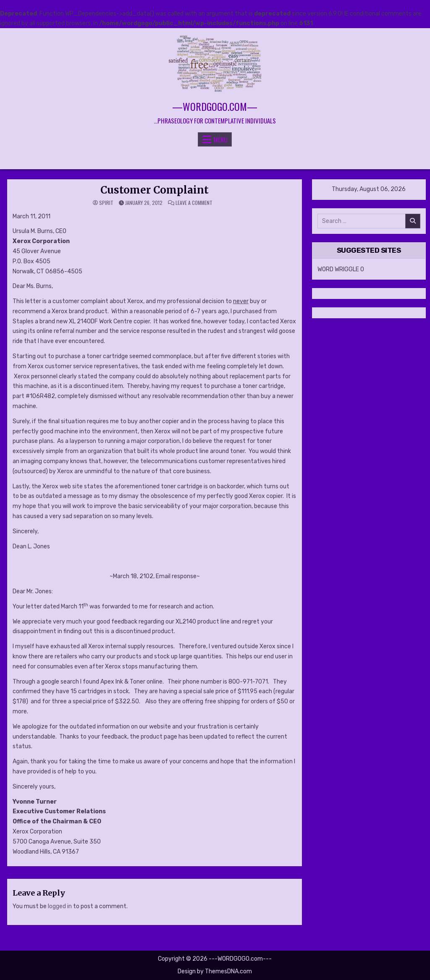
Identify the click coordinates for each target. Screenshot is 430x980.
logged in (60, 906)
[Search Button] (215, 158)
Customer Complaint (155, 190)
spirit (106, 203)
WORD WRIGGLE (338, 269)
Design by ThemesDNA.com (215, 971)
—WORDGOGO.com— (215, 106)
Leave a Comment (194, 203)
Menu (220, 139)
